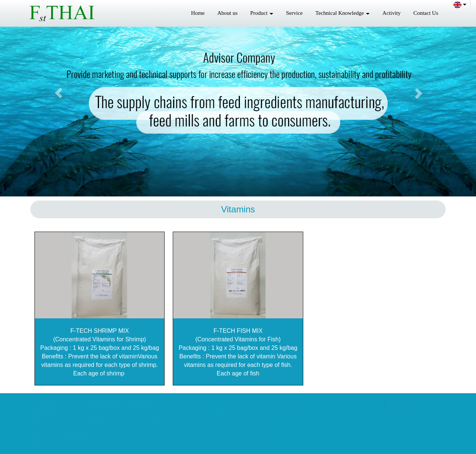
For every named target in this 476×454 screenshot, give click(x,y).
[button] (58, 93)
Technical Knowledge (343, 13)
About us (227, 13)
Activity (392, 13)
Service (295, 13)
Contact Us (426, 13)
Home (198, 13)
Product (262, 13)
